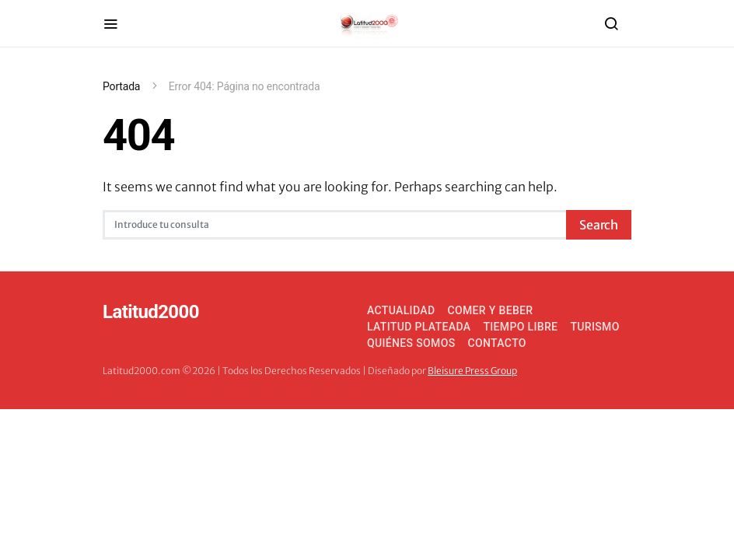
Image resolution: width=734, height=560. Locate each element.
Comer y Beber (490, 310)
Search (599, 225)
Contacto (497, 343)
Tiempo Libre (520, 327)
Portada (121, 86)
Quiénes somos (411, 343)
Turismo (594, 327)
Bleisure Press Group (472, 371)
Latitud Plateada (419, 327)
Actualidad (401, 310)
